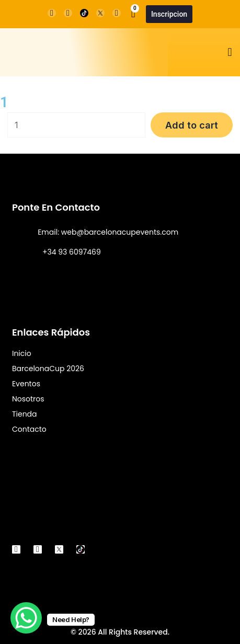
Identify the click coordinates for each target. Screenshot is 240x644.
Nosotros (28, 399)
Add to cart (192, 125)
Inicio (22, 353)
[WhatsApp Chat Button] (26, 618)
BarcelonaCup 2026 (48, 369)
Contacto (29, 429)
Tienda (25, 414)
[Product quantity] (76, 125)
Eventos (26, 384)
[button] (230, 53)
